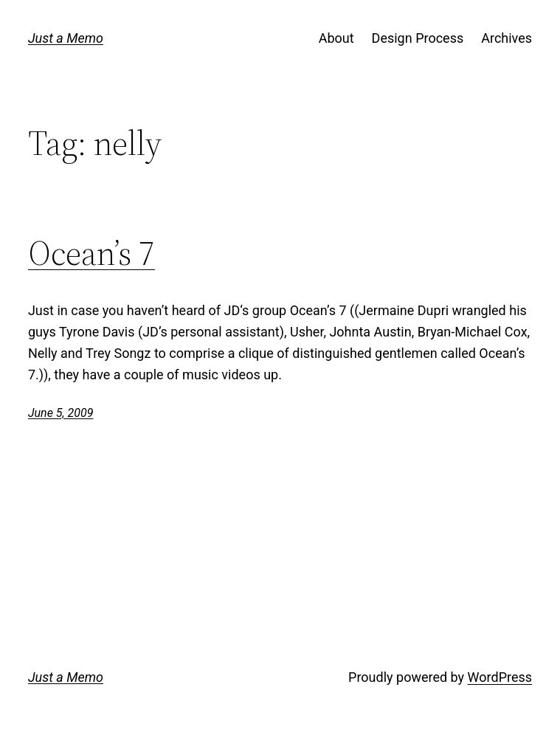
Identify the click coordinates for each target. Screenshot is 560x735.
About (336, 38)
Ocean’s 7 (91, 253)
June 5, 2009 (61, 413)
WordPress (500, 677)
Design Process (418, 38)
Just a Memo (66, 38)
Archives (507, 38)
